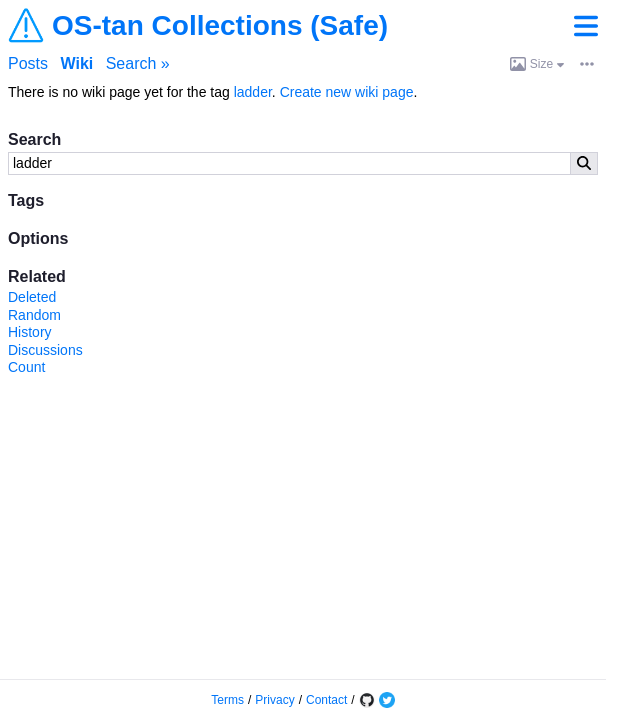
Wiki (76, 63)
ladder (253, 92)
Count (26, 367)
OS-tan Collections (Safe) (220, 26)
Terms (227, 700)
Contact (326, 700)
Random (34, 315)
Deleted (32, 297)
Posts (28, 63)
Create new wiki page (347, 92)
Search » (138, 63)
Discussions (45, 350)
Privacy (274, 700)
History (30, 332)
